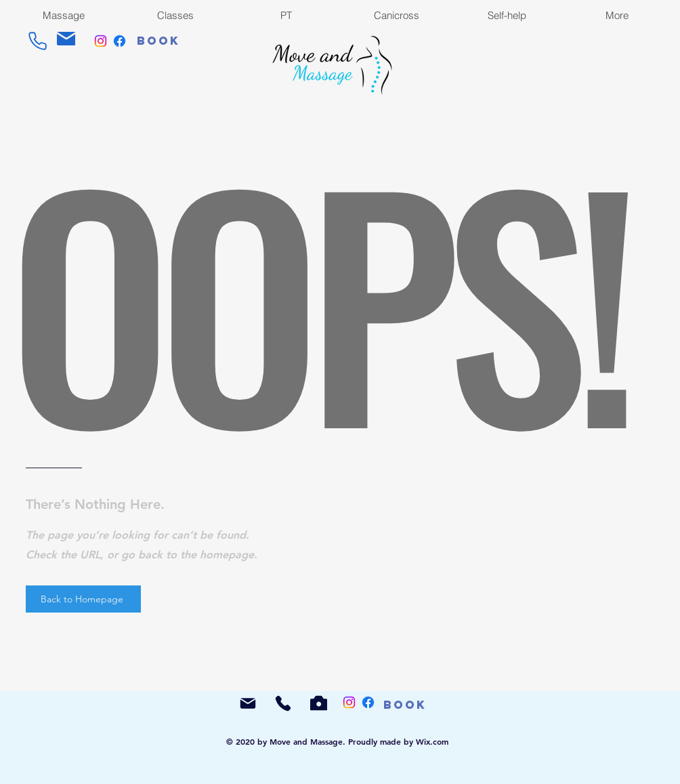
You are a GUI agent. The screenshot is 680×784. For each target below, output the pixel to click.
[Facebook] (120, 41)
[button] (617, 15)
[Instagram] (101, 41)
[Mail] (66, 38)
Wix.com (432, 741)
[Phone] (38, 41)
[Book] (158, 41)
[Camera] (319, 703)
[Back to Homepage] (83, 599)
